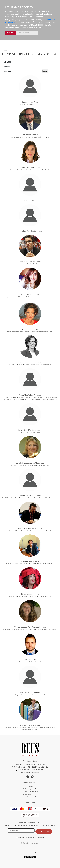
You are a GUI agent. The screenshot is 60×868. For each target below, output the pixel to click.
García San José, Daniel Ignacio (30, 231)
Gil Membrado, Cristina (30, 594)
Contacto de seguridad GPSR (30, 797)
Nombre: (7, 67)
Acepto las (31, 838)
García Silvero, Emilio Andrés (30, 262)
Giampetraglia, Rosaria (30, 561)
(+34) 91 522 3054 (38, 770)
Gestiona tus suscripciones (30, 843)
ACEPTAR (11, 33)
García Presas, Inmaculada (30, 168)
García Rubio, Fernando (30, 200)
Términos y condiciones (30, 792)
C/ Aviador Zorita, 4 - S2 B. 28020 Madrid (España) (30, 767)
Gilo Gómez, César (30, 660)
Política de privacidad (30, 789)
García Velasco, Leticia (30, 295)
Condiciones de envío (30, 794)
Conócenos (30, 786)
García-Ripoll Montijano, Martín (30, 430)
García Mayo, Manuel (30, 135)
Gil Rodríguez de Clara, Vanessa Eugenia (30, 627)
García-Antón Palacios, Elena (30, 362)
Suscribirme (44, 831)
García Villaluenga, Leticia (30, 330)
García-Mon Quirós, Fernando (30, 395)
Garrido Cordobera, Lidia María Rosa (30, 463)
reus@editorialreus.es (30, 772)
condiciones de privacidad (35, 838)
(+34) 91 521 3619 (23, 770)
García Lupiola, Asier (30, 102)
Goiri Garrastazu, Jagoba (30, 693)
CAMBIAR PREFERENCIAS (27, 33)
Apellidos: (7, 71)
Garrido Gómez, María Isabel (30, 496)
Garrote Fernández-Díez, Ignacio (30, 528)
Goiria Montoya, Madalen (30, 725)
